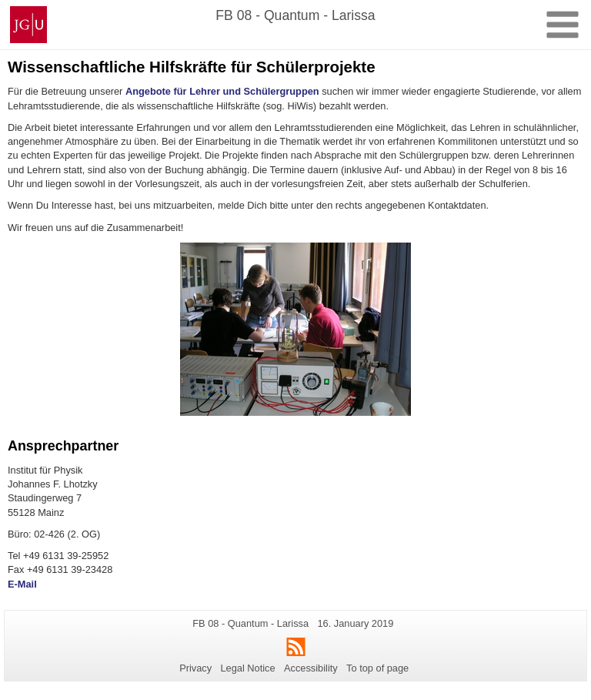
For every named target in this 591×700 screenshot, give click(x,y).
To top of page (377, 668)
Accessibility (311, 668)
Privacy (195, 668)
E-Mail (22, 584)
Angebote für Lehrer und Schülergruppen (222, 91)
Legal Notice (247, 668)
